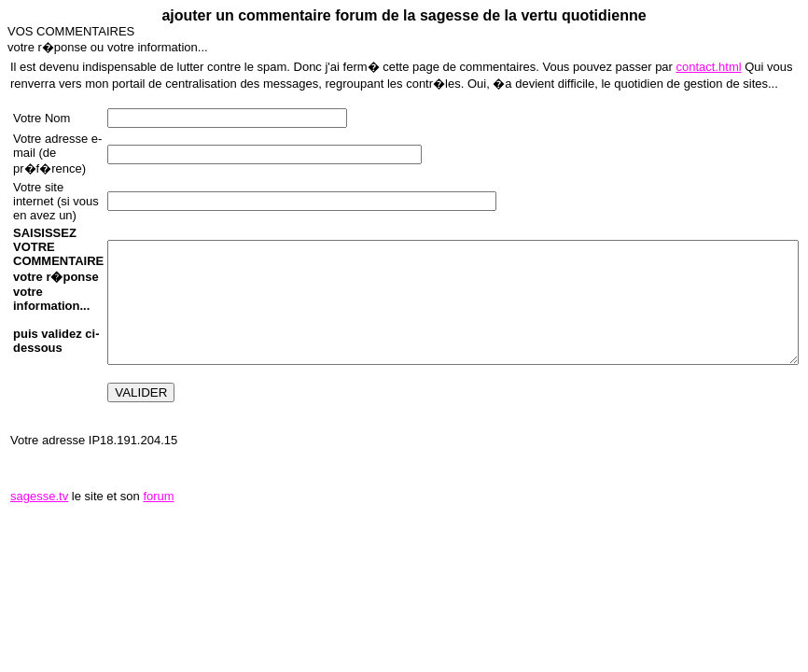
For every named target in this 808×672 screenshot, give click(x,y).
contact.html (709, 67)
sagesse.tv (39, 496)
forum (158, 496)
